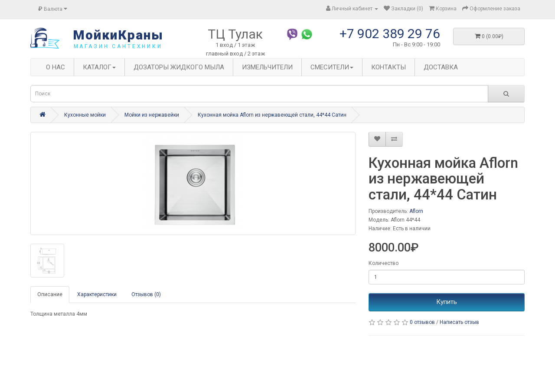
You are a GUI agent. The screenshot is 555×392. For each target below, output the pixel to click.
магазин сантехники (118, 46)
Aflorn (416, 211)
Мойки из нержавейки (152, 115)
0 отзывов (422, 322)
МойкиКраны (118, 35)
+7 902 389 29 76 (390, 34)
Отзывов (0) (146, 294)
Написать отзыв (459, 322)
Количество (384, 263)
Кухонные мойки (85, 115)
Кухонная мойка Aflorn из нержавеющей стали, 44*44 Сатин (272, 115)
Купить (447, 302)
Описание (50, 294)
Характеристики (97, 294)
